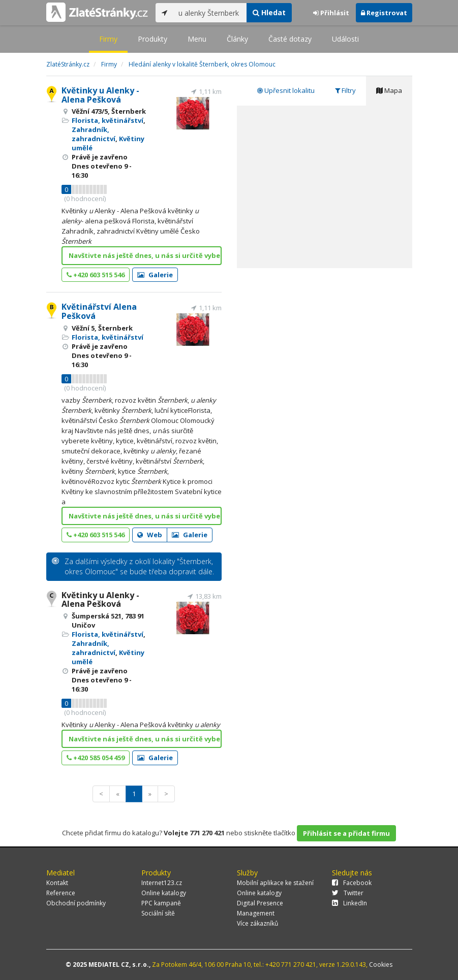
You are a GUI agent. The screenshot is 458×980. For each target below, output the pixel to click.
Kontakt (57, 883)
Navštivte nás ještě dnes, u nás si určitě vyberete (145, 255)
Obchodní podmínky (76, 903)
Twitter (348, 893)
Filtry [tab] (345, 90)
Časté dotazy (290, 39)
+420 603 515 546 (96, 275)
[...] (210, 13)
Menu (197, 39)
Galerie (155, 275)
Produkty (152, 39)
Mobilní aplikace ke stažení (275, 883)
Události (345, 39)
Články (237, 39)
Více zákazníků (257, 923)
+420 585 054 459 (96, 758)
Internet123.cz (162, 883)
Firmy (108, 39)
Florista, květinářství (108, 120)
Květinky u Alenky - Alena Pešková (100, 95)
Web (150, 535)
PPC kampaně (161, 903)
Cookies (381, 965)
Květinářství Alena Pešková (99, 311)
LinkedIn (349, 903)
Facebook (352, 883)
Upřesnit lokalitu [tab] (286, 90)
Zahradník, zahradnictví (94, 134)
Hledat (269, 12)
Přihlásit (331, 13)
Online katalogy (164, 893)
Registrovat (384, 13)
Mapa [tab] (389, 90)
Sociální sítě (158, 913)
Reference (61, 893)
